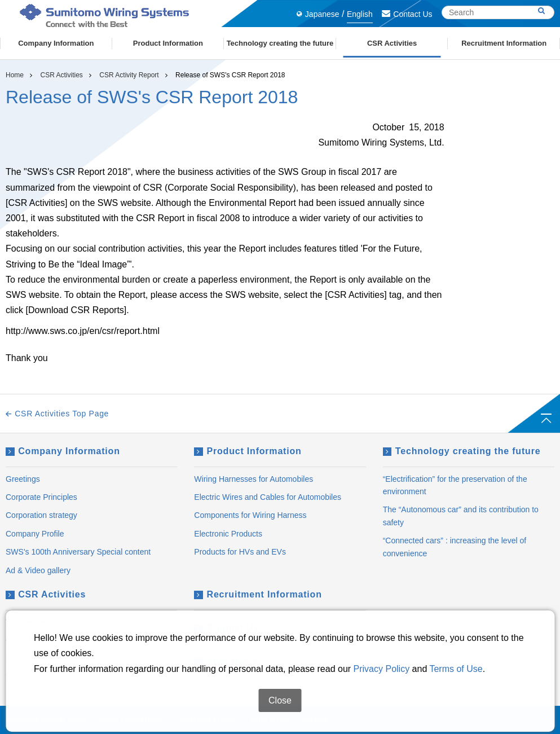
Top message (29, 622)
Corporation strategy (41, 515)
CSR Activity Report (129, 75)
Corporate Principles (41, 497)
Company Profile (35, 534)
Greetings (23, 479)
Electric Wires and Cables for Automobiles (268, 497)
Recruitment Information (258, 594)
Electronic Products (228, 534)
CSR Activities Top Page (57, 414)
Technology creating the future (462, 451)
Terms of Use (456, 711)
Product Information (248, 451)
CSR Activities (61, 75)
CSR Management (38, 640)
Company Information (63, 451)
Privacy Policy (382, 711)
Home (15, 75)
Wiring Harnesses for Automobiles (253, 479)
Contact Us (407, 14)
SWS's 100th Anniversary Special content (78, 552)
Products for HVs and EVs (240, 552)
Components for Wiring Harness (250, 515)
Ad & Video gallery (38, 570)
